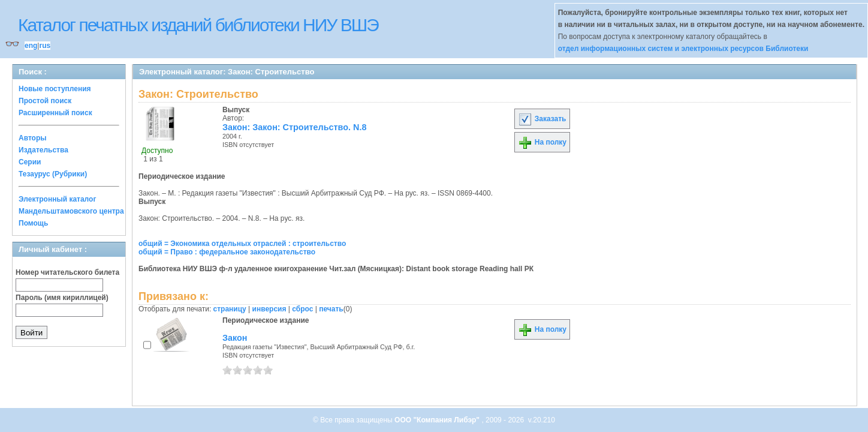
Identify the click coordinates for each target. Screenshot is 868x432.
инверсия (269, 309)
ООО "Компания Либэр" (438, 420)
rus (45, 46)
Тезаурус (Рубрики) (53, 174)
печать (331, 309)
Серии (30, 162)
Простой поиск (45, 101)
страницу (230, 309)
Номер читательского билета (67, 272)
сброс (302, 309)
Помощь (33, 223)
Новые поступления (55, 89)
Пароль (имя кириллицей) (62, 298)
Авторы (33, 138)
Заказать (542, 119)
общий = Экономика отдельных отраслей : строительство (242, 244)
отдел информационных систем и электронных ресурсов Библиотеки (683, 49)
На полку (542, 142)
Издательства (43, 150)
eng (31, 46)
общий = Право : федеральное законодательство (227, 252)
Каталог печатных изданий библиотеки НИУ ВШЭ (198, 25)
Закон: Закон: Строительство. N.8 (294, 127)
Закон (235, 338)
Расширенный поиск (55, 113)
